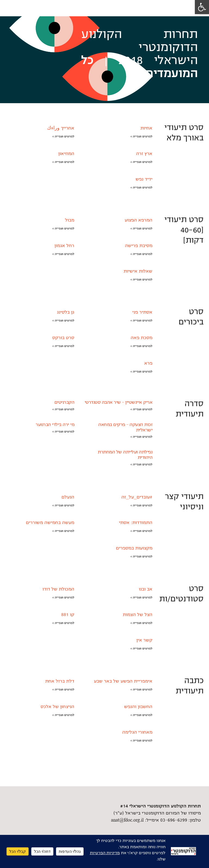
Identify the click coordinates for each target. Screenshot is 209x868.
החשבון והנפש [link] (138, 707)
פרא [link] (148, 363)
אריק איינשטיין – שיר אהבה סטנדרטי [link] (119, 402)
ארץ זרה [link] (144, 154)
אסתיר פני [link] (142, 312)
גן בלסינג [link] (66, 312)
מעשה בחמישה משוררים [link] (50, 523)
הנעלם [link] (68, 497)
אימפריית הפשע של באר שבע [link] (123, 681)
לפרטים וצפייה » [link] (141, 136)
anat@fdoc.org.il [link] (127, 820)
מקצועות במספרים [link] (134, 548)
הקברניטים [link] (64, 402)
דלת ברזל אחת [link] (60, 681)
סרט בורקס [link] (63, 338)
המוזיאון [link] (66, 154)
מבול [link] (70, 220)
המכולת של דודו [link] (58, 589)
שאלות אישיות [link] (138, 271)
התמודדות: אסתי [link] (136, 523)
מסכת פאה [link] (142, 338)
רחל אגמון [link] (64, 246)
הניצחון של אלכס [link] (57, 707)
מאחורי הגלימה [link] (137, 732)
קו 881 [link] (68, 615)
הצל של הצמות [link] (138, 615)
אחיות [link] (146, 128)
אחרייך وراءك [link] (61, 128)
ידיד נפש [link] (144, 179)
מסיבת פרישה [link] (139, 246)
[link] (202, 7)
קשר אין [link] (144, 640)
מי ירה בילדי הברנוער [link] (55, 425)
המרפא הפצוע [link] (139, 220)
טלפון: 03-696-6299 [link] (181, 820)
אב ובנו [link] (146, 589)
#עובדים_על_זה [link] (137, 497)
